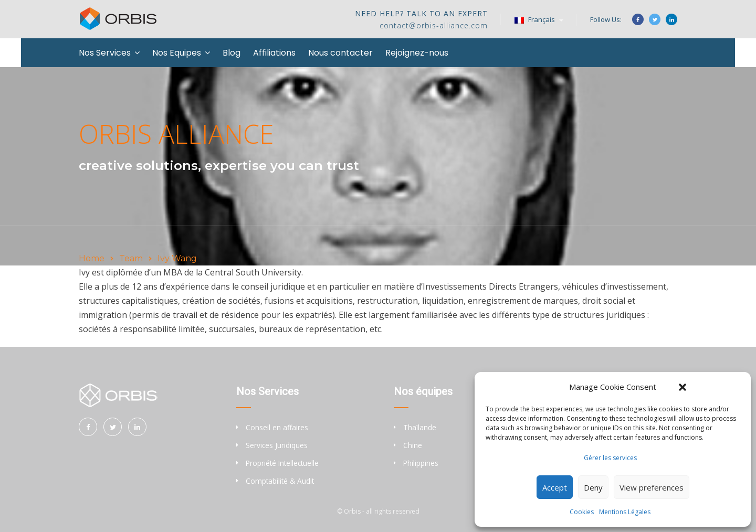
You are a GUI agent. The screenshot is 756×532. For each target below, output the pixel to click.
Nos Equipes (177, 53)
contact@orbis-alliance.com (434, 25)
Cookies (582, 512)
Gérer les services (610, 458)
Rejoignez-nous (417, 53)
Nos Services (105, 53)
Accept (555, 487)
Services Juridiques (277, 445)
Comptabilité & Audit (280, 481)
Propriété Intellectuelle (282, 463)
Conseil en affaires (277, 427)
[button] (682, 387)
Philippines (421, 463)
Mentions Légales (625, 512)
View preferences (652, 487)
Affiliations (274, 53)
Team (131, 258)
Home (92, 258)
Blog (232, 53)
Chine (413, 445)
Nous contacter (340, 53)
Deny (593, 487)
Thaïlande (420, 427)
